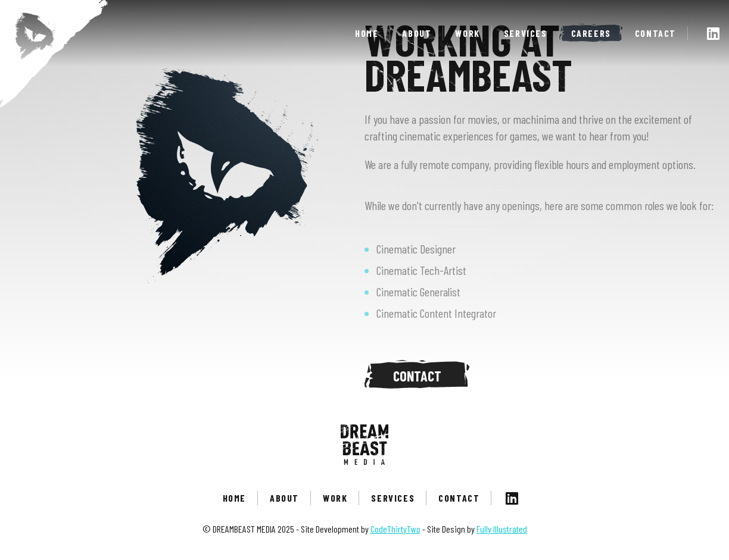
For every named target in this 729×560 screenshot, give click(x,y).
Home (367, 33)
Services (526, 33)
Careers (591, 33)
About (417, 33)
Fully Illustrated (502, 529)
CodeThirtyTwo (395, 529)
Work (467, 33)
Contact (655, 33)
